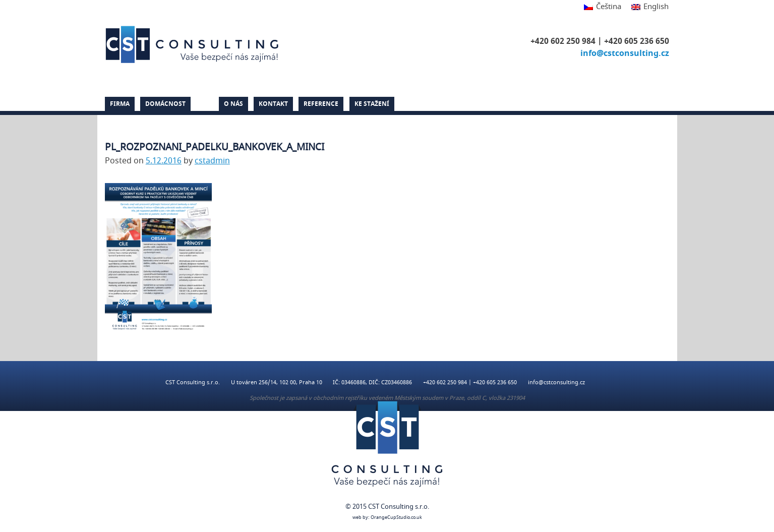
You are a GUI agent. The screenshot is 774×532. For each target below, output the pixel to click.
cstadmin (212, 161)
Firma (120, 104)
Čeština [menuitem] (609, 7)
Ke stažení (372, 104)
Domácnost (165, 104)
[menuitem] (603, 7)
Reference (321, 104)
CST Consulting (194, 44)
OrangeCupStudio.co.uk (396, 518)
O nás (233, 104)
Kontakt (273, 104)
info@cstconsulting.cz (625, 53)
